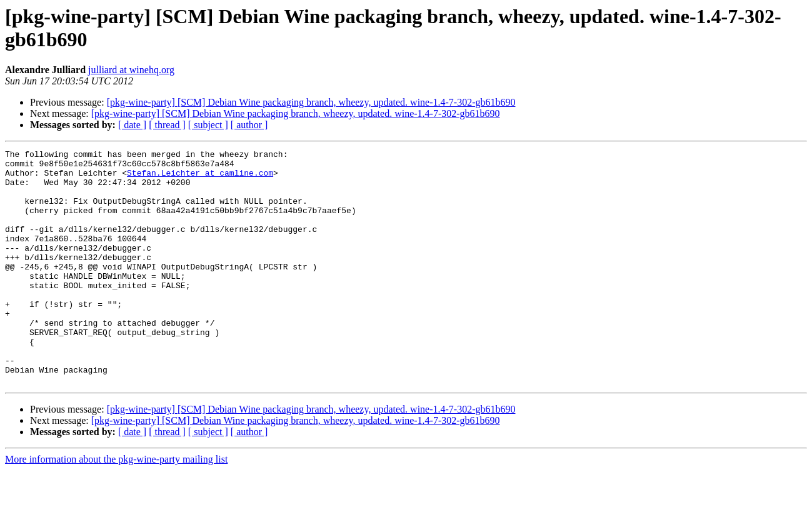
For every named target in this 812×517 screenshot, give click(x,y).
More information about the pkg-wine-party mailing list (116, 506)
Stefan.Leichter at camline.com (200, 178)
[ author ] (249, 125)
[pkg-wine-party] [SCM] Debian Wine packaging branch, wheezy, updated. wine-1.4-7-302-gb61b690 (311, 102)
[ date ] (132, 125)
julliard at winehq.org (131, 70)
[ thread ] (167, 125)
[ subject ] (208, 125)
